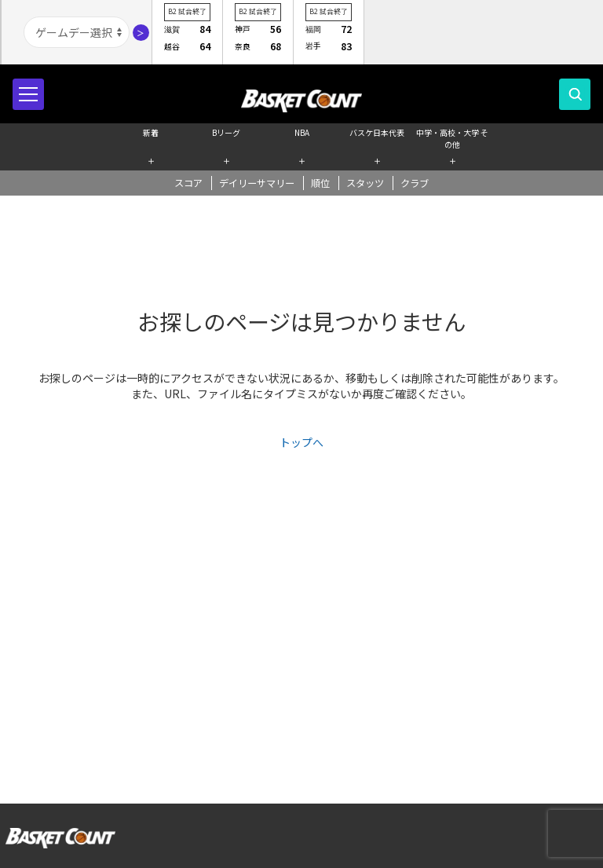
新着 (151, 132)
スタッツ (365, 183)
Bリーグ (226, 132)
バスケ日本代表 (377, 132)
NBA (302, 132)
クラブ (415, 183)
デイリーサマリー (257, 183)
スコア (188, 183)
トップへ (301, 442)
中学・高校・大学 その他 (452, 137)
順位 (320, 183)
